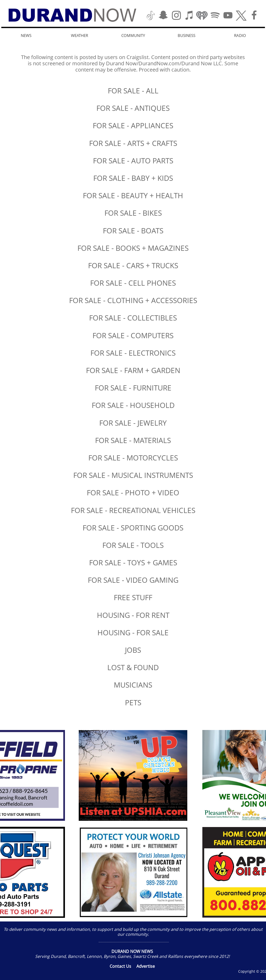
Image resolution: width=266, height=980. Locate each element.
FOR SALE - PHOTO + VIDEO (133, 492)
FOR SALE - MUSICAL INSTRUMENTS (133, 475)
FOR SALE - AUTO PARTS (133, 161)
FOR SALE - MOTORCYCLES (133, 458)
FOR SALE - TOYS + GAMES (133, 562)
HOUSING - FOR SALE (133, 632)
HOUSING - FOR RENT (133, 615)
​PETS (133, 702)
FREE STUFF (133, 597)
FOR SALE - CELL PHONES (133, 283)
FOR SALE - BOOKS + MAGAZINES (133, 248)
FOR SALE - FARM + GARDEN (133, 370)
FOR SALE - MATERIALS (133, 440)
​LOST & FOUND (133, 667)
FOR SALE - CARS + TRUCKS (133, 265)
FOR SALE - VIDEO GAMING (133, 580)
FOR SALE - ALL (133, 91)
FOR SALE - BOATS (133, 230)
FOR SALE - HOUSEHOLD (133, 405)
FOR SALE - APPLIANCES (133, 125)
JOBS (133, 650)
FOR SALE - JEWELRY (133, 423)
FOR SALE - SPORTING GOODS (133, 528)
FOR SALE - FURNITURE (133, 388)
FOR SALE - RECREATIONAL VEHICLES (133, 510)
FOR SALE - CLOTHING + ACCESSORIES (133, 300)
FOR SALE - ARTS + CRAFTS (133, 143)
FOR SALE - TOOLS (133, 545)
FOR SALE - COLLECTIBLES (133, 318)
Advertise (146, 966)
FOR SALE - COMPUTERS (133, 335)
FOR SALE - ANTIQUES (133, 108)
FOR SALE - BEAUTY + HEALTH (133, 195)
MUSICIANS (133, 685)
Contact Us (120, 966)
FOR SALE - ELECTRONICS (133, 353)
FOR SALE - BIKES (133, 213)
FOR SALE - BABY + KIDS (133, 178)
